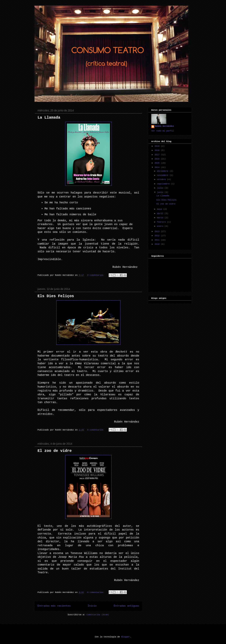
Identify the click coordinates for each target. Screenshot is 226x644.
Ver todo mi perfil (163, 131)
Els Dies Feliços (56, 296)
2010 (158, 244)
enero (161, 226)
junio (161, 192)
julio (161, 188)
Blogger (126, 637)
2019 (158, 146)
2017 (158, 155)
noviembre (163, 175)
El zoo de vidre (55, 451)
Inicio (92, 606)
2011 (158, 240)
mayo (160, 209)
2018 (158, 150)
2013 (158, 231)
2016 (158, 159)
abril (161, 214)
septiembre (164, 184)
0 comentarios (95, 275)
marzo (161, 218)
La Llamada (49, 118)
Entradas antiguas (126, 606)
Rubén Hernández (164, 126)
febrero (162, 222)
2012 (158, 236)
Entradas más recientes (54, 606)
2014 (158, 167)
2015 (158, 163)
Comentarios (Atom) (98, 615)
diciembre (163, 171)
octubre (162, 179)
